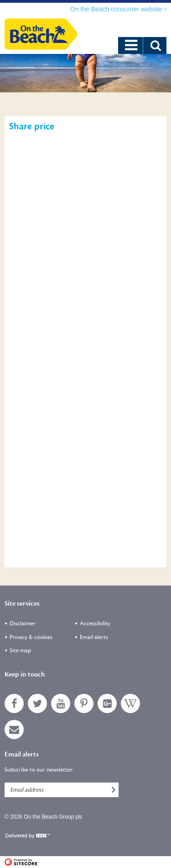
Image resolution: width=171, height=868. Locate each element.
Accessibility (95, 623)
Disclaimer (23, 623)
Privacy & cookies (31, 637)
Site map (20, 650)
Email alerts (94, 637)
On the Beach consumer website (117, 9)
